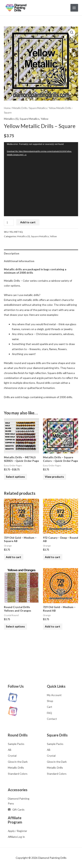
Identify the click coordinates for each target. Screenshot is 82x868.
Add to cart (28, 222)
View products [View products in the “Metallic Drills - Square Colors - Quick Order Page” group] (54, 477)
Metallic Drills (20, 108)
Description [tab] (12, 253)
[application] (41, 179)
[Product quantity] (9, 222)
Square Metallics (38, 108)
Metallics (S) (11, 119)
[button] (72, 33)
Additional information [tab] (19, 261)
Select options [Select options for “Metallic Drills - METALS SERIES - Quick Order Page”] (15, 477)
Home (7, 108)
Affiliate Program (15, 820)
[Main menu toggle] (74, 8)
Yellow (44, 119)
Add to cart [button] (14, 557)
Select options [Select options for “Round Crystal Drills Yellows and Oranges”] (15, 626)
